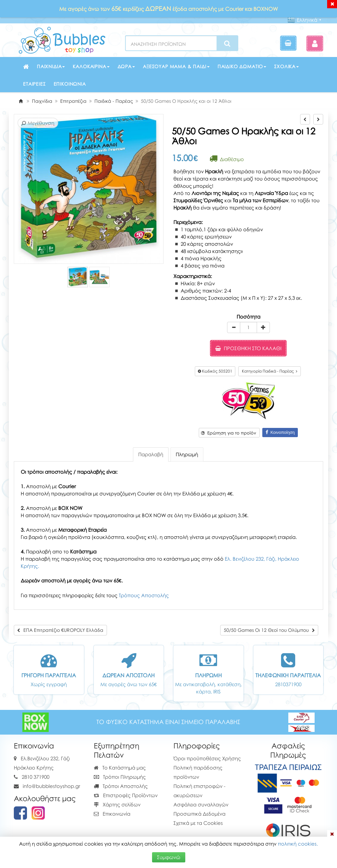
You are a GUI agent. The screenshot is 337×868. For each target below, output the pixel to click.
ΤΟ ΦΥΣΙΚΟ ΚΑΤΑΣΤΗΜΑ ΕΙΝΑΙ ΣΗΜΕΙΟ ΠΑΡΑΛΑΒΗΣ (168, 722)
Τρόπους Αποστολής (144, 595)
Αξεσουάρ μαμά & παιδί (176, 66)
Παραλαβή (151, 454)
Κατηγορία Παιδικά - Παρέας (270, 371)
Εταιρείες (34, 84)
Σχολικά (286, 66)
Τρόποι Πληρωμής (120, 777)
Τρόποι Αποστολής (121, 786)
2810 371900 (36, 777)
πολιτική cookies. (298, 844)
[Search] (227, 43)
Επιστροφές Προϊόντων (126, 795)
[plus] (263, 327)
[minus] (234, 327)
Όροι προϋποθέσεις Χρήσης (207, 758)
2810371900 (288, 684)
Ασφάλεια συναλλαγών (201, 804)
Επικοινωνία (70, 84)
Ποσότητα (248, 317)
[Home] (21, 101)
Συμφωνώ (169, 857)
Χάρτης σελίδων (117, 804)
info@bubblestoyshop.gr (52, 786)
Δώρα (126, 66)
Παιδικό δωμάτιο (242, 66)
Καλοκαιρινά (91, 66)
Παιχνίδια (51, 66)
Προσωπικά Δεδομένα (199, 814)
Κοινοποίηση (280, 432)
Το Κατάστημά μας (120, 768)
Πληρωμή (187, 454)
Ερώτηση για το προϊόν (229, 433)
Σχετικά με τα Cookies (198, 823)
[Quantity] (248, 327)
